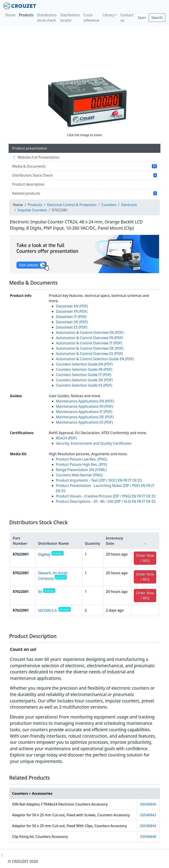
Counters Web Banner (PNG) (79, 475)
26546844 (148, 826)
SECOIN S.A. (54, 610)
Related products (84, 193)
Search (157, 18)
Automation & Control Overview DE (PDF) (90, 348)
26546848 (148, 837)
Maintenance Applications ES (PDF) (84, 422)
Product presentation (30, 148)
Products (26, 15)
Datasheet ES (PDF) (72, 327)
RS (47, 592)
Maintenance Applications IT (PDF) (84, 412)
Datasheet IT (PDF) (71, 317)
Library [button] (108, 15)
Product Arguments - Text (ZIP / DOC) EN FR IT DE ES (99, 480)
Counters (109, 205)
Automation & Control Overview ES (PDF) (89, 354)
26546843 (148, 815)
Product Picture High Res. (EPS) (81, 464)
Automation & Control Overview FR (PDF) (89, 338)
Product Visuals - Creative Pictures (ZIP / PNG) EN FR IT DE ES (106, 496)
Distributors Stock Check (84, 175)
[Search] (142, 18)
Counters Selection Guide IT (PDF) (84, 375)
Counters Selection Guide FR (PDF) (84, 369)
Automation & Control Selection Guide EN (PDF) (95, 359)
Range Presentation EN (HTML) (81, 470)
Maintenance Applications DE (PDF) (85, 417)
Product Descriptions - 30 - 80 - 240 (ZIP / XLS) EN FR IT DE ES (106, 501)
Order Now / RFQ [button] (145, 558)
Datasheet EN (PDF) (72, 306)
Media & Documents (84, 166)
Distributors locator (70, 18)
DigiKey (51, 554)
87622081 (21, 554)
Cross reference (91, 18)
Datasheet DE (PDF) (72, 322)
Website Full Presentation (36, 157)
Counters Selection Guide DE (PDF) (84, 380)
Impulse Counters (32, 210)
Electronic (129, 205)
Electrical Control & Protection (72, 205)
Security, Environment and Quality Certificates (94, 443)
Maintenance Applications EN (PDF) (85, 401)
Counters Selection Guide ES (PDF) (84, 385)
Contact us (127, 18)
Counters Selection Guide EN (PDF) (84, 364)
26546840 (148, 804)
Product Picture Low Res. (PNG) (81, 459)
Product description (28, 184)
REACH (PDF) (66, 438)
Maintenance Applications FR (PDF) (84, 406)
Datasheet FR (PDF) (72, 311)
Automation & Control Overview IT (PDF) (89, 343)
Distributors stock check (47, 18)
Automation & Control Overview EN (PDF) (90, 333)
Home (10, 15)
